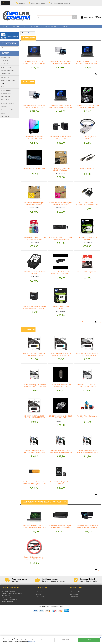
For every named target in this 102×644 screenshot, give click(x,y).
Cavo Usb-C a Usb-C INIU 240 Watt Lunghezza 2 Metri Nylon (87, 109)
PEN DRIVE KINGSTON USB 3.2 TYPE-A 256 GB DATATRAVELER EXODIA (34, 420)
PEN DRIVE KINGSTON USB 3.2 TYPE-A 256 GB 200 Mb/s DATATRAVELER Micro (87, 389)
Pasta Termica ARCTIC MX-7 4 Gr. (34, 170)
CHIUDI (100, 638)
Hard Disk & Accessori (8, 66)
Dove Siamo (41, 599)
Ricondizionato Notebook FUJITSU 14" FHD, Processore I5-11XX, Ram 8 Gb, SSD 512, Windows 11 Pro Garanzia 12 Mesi (34, 531)
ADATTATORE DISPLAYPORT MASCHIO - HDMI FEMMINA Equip (87, 206)
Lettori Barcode (6, 69)
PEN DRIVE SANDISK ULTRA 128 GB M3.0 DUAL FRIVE (61, 419)
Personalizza (65, 640)
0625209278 (22, 3)
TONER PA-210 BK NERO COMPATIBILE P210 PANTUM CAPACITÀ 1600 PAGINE (61, 276)
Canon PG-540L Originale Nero (87, 274)
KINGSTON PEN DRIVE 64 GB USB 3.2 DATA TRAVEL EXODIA (61, 356)
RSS (99, 77)
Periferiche (4, 89)
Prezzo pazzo (28, 332)
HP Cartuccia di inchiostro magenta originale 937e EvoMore (61, 206)
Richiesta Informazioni (48, 28)
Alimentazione (6, 59)
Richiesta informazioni (44, 594)
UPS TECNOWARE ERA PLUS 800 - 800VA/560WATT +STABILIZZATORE (61, 141)
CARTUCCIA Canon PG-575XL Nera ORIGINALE (34, 275)
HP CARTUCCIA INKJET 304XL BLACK (61, 309)
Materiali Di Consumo (8, 73)
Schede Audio (5, 102)
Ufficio (3, 115)
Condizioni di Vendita (78, 594)
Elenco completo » (88, 324)
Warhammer (16, 28)
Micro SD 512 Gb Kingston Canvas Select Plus (61, 485)
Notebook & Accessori (8, 82)
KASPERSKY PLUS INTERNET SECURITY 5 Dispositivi (34, 140)
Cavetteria (4, 63)
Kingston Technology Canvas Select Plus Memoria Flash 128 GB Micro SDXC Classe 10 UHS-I (34, 455)
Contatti (40, 596)
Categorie (5, 28)
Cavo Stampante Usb (87, 170)
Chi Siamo (34, 28)
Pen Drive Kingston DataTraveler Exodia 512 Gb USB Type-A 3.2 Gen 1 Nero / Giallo (34, 486)
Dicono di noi (75, 596)
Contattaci (6, 3)
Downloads (63, 28)
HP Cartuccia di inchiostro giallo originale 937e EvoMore (34, 206)
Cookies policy (32, 642)
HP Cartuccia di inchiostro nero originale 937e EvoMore (61, 171)
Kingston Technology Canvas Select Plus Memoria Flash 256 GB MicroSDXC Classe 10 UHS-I (61, 455)
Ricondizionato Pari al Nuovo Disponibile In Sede (44, 504)
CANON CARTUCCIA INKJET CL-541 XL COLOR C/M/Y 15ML (34, 240)
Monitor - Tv (5, 79)
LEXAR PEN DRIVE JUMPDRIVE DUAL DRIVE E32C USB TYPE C (61, 388)
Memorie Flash (5, 76)
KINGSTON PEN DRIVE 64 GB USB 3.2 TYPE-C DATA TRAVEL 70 (87, 356)
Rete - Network (6, 96)
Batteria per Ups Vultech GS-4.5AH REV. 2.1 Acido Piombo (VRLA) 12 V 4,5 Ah (34, 310)
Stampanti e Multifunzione (9, 112)
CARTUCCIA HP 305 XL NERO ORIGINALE (87, 240)
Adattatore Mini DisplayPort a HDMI (87, 140)
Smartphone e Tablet (8, 105)
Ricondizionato (6, 99)
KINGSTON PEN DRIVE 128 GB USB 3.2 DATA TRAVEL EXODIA (34, 356)
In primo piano (29, 40)
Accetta (89, 640)
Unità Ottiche (5, 119)
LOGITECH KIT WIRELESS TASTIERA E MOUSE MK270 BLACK (61, 240)
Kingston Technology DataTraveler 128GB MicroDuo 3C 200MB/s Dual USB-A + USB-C (34, 389)
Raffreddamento (6, 92)
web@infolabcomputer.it (38, 3)
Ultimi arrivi (28, 84)
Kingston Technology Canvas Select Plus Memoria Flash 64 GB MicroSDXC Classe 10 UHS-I (87, 455)
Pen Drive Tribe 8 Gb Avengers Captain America (87, 419)
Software (4, 109)
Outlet (25, 28)
